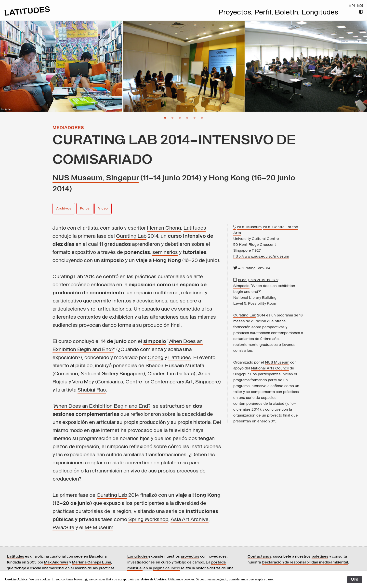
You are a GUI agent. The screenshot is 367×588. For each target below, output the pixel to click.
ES (360, 6)
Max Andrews (56, 562)
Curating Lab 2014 (121, 141)
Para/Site (63, 528)
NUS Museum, (250, 227)
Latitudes (195, 228)
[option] (61, 66)
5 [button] (195, 118)
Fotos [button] (85, 209)
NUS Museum (277, 363)
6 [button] (202, 118)
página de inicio (166, 568)
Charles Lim (162, 374)
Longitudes (320, 13)
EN (352, 6)
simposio (155, 342)
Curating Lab (131, 236)
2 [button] (172, 118)
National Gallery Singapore (112, 374)
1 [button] (165, 118)
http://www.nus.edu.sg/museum (261, 257)
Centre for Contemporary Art (159, 382)
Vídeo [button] (103, 209)
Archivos (64, 209)
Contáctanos (259, 557)
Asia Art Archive (190, 520)
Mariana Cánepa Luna (92, 562)
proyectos (190, 557)
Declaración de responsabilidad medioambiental (305, 562)
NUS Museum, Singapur (96, 178)
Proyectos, (236, 13)
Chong (156, 358)
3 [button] (180, 118)
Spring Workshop (148, 520)
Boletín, (288, 13)
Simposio (241, 286)
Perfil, (265, 13)
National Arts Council (270, 368)
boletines (320, 557)
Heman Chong (164, 228)
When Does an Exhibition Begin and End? (102, 406)
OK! (355, 580)
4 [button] (187, 118)
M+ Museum (99, 528)
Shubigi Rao (92, 390)
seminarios (165, 253)
